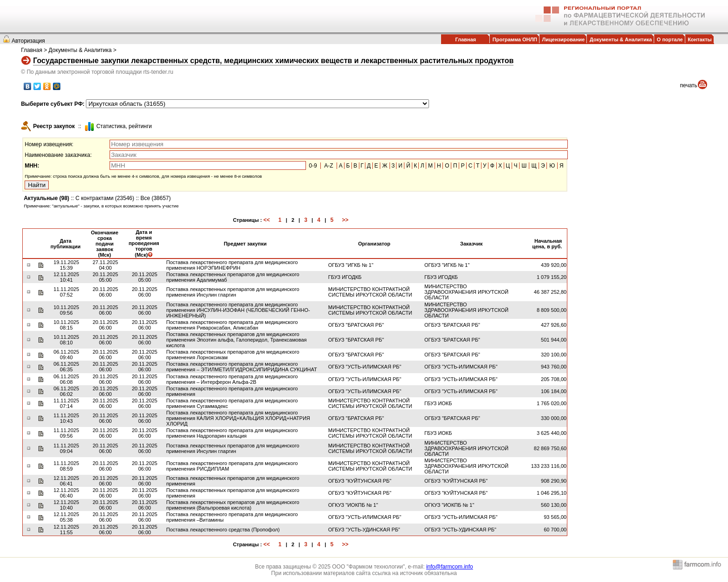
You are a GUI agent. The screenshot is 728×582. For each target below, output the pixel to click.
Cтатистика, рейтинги (124, 126)
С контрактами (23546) (105, 198)
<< (266, 220)
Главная (465, 39)
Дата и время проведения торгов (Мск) (144, 243)
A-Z (328, 166)
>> (345, 220)
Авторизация (28, 41)
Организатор (374, 244)
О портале (670, 39)
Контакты (700, 39)
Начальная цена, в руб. (547, 244)
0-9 (313, 166)
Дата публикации (66, 244)
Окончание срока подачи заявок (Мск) (105, 244)
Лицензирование (564, 39)
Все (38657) (155, 198)
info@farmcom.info (450, 567)
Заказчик (471, 244)
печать (689, 85)
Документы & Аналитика (621, 39)
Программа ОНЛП (515, 39)
